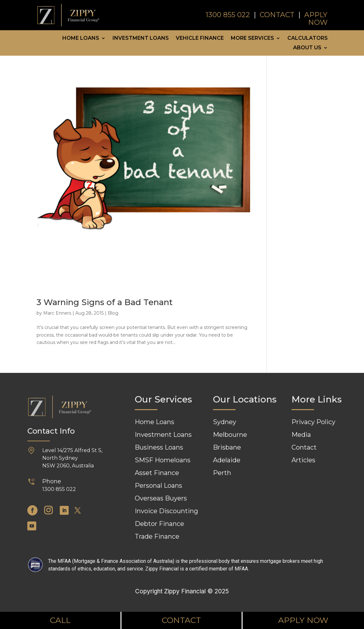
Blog (113, 313)
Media (301, 435)
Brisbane (227, 447)
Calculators (308, 38)
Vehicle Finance (200, 38)
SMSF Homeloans (163, 460)
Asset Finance (157, 473)
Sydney (225, 422)
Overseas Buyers (161, 498)
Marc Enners (57, 313)
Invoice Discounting (166, 511)
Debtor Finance (159, 524)
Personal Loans (158, 486)
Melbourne (230, 435)
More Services (252, 38)
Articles (303, 460)
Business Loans (159, 447)
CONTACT (278, 15)
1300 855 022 (229, 15)
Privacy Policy (313, 422)
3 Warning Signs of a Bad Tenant (105, 302)
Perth (222, 473)
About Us (307, 48)
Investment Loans (141, 38)
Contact (304, 447)
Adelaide (227, 460)
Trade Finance (157, 536)
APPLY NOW (316, 19)
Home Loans (81, 38)
